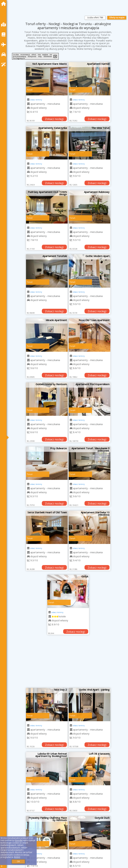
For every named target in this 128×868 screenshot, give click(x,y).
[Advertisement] (68, 663)
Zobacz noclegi (54, 119)
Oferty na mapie (117, 18)
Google (19, 840)
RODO (17, 857)
